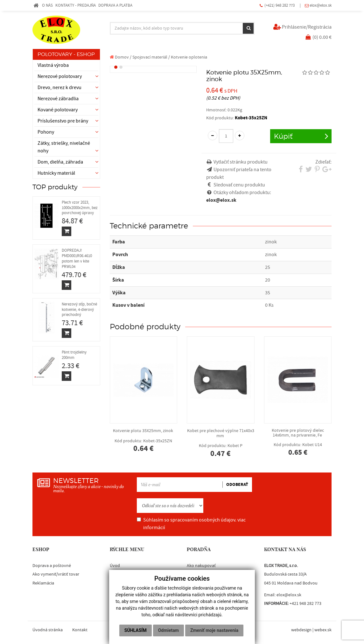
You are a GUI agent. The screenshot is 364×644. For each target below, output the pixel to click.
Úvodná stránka (48, 630)
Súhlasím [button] (136, 630)
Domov (119, 57)
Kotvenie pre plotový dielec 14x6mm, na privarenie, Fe (298, 442)
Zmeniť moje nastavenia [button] (214, 630)
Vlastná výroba (53, 65)
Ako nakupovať (201, 566)
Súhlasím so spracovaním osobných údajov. (191, 524)
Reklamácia (43, 583)
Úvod (115, 566)
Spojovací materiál (150, 57)
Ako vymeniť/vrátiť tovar (56, 574)
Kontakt (80, 630)
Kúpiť (283, 136)
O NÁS (47, 5)
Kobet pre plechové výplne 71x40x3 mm (221, 443)
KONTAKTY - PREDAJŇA (76, 5)
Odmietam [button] (168, 630)
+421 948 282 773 (305, 604)
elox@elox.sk (321, 5)
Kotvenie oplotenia (189, 57)
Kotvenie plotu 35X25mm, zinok (144, 440)
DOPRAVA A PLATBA (115, 5)
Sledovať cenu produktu (239, 185)
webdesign (301, 630)
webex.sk (323, 630)
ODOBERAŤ (237, 485)
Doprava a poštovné (52, 566)
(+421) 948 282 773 (280, 5)
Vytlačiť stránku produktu (241, 162)
